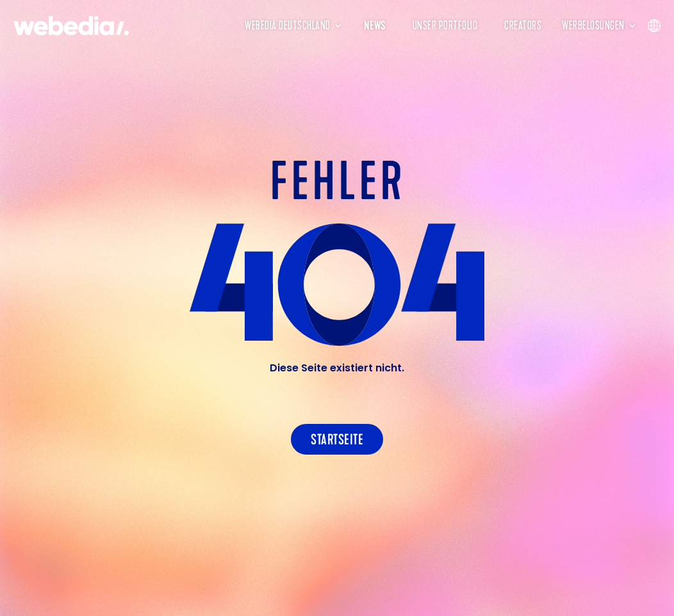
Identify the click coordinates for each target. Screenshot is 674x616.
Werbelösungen (593, 26)
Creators (523, 26)
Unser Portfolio (445, 26)
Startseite (337, 440)
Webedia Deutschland (288, 26)
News (375, 26)
